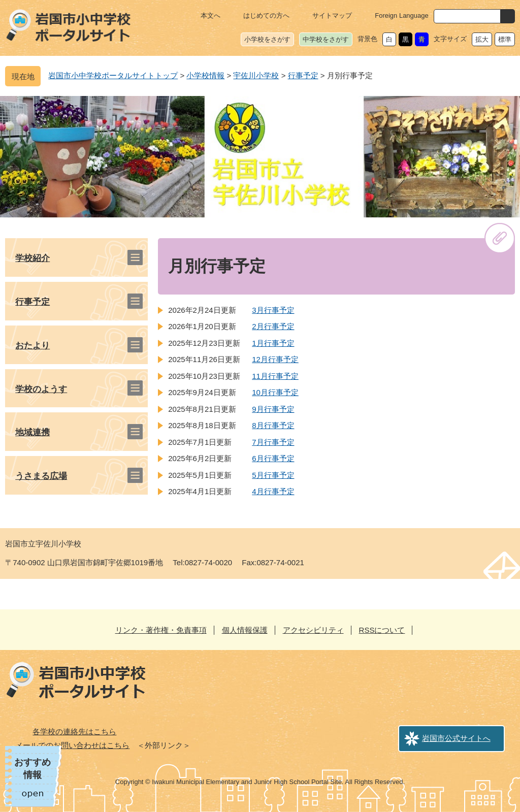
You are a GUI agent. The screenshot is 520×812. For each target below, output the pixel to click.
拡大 (482, 39)
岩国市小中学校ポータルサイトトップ (113, 75)
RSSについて (382, 630)
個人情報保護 (245, 630)
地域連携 (32, 432)
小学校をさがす (267, 39)
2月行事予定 (273, 326)
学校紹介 (32, 258)
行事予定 (303, 75)
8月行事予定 (273, 425)
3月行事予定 (273, 310)
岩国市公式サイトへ (456, 738)
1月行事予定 (273, 343)
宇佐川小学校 (256, 75)
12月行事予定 (275, 359)
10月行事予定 (275, 392)
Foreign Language (402, 15)
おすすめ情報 (32, 769)
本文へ (210, 15)
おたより (32, 346)
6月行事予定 (273, 458)
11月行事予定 (275, 376)
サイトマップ (332, 15)
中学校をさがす (326, 39)
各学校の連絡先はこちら (74, 732)
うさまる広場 (41, 476)
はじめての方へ (266, 15)
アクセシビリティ (313, 630)
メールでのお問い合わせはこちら (72, 745)
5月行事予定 (273, 475)
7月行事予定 (273, 442)
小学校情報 (205, 75)
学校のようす (41, 389)
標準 (505, 39)
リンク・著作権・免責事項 (161, 630)
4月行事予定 (273, 491)
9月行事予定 (273, 409)
